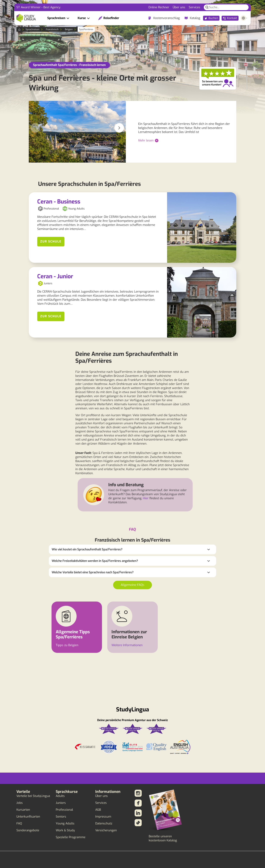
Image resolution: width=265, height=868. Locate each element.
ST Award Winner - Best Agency (38, 7)
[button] (119, 128)
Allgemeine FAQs (132, 585)
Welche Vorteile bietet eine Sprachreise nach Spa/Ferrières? (93, 572)
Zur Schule (51, 242)
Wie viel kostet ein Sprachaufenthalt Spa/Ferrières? (87, 549)
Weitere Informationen (127, 645)
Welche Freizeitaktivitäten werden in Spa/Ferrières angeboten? (95, 561)
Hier (146, 498)
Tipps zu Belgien (67, 645)
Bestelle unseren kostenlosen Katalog (163, 838)
